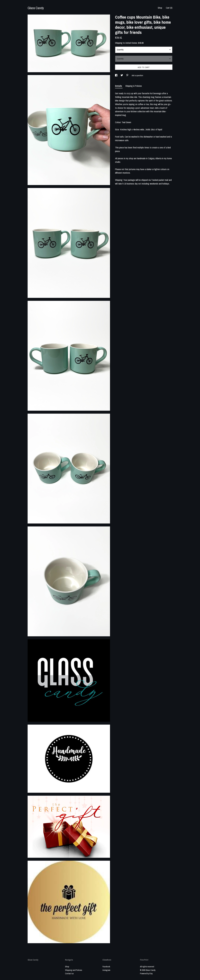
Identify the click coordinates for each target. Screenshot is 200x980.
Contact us (69, 974)
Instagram (106, 970)
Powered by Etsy (146, 974)
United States (131, 43)
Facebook (106, 967)
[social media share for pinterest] (128, 75)
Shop (160, 8)
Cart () (169, 8)
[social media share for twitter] (122, 75)
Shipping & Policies (134, 86)
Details (119, 86)
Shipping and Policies (74, 970)
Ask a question (137, 75)
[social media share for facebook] (116, 75)
